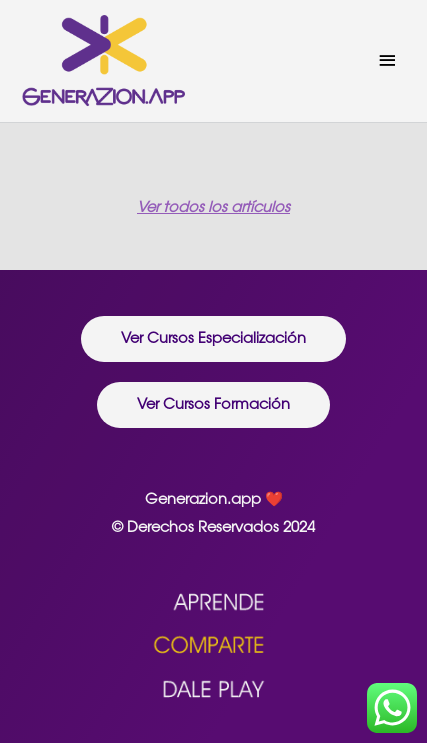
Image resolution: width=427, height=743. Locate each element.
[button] (213, 339)
